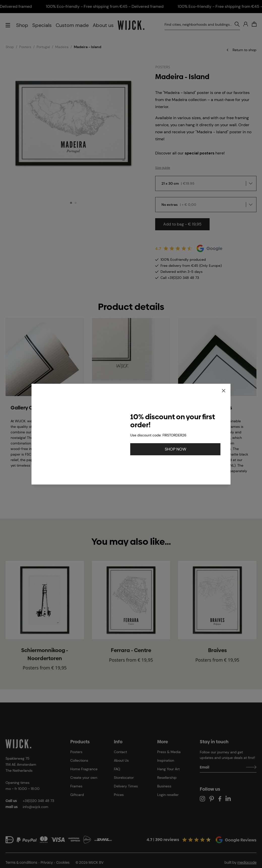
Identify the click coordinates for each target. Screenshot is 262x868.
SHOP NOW (175, 449)
